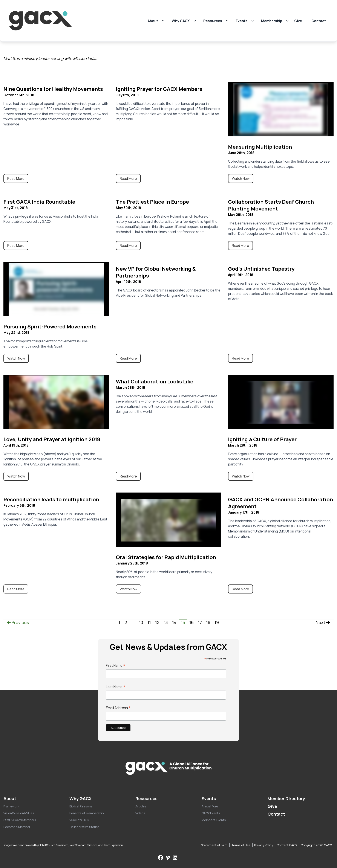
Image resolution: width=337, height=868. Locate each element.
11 (149, 622)
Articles (141, 806)
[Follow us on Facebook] (161, 858)
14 (174, 622)
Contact (319, 21)
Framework (11, 806)
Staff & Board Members (20, 820)
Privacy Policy (264, 845)
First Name (116, 665)
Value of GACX (79, 820)
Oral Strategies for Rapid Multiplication (166, 557)
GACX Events (211, 813)
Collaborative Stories (84, 827)
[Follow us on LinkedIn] (175, 858)
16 (191, 622)
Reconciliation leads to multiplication (51, 499)
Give (298, 21)
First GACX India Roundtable (39, 202)
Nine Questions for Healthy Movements (53, 89)
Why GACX (181, 21)
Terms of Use (241, 845)
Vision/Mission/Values (19, 813)
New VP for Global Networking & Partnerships (156, 272)
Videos (140, 813)
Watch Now (241, 178)
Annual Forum (211, 806)
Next (323, 622)
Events (242, 21)
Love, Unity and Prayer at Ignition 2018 (52, 439)
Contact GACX (287, 845)
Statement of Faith (214, 845)
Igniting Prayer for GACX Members (159, 89)
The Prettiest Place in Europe (152, 202)
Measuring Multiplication (260, 147)
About (153, 21)
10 (141, 622)
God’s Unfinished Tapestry (261, 269)
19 (217, 622)
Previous (18, 622)
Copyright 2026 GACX (316, 845)
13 (166, 622)
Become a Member (17, 827)
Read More (16, 178)
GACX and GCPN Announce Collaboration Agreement (280, 503)
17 (200, 622)
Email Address (118, 708)
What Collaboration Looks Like (155, 381)
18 (208, 622)
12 (157, 622)
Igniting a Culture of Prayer (262, 439)
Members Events (214, 820)
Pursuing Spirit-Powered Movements (50, 326)
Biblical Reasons (81, 806)
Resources (213, 21)
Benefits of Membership (87, 813)
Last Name (116, 687)
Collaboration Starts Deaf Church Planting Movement (271, 205)
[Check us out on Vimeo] (168, 858)
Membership (272, 21)
